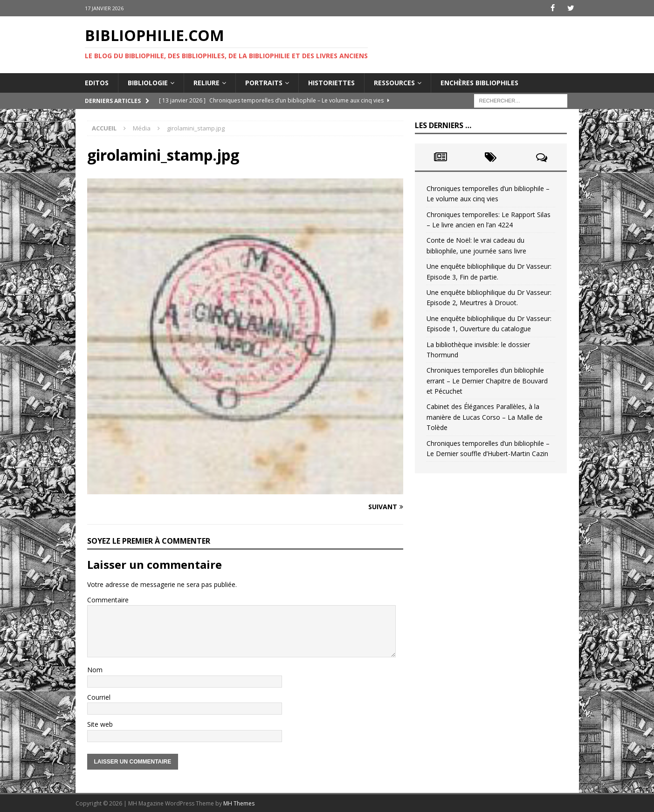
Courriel (99, 697)
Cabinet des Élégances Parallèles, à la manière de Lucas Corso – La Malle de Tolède (485, 417)
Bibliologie (148, 82)
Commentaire (108, 599)
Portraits (264, 82)
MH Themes (239, 803)
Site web (100, 724)
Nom (95, 670)
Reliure (207, 82)
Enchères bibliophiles (479, 82)
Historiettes (331, 82)
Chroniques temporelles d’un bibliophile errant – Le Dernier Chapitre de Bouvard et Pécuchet (487, 381)
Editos (97, 82)
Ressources (394, 82)
